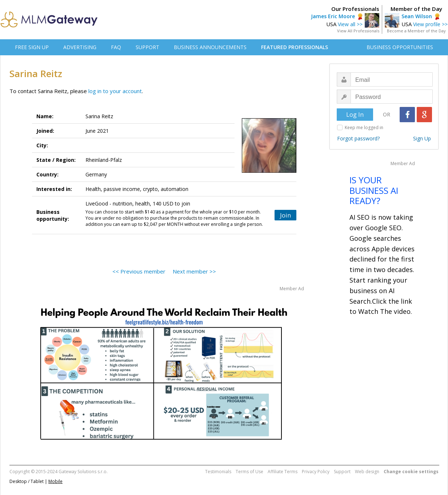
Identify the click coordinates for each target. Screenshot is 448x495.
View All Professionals (358, 31)
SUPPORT (147, 47)
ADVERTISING (80, 47)
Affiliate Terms (283, 472)
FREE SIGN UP (32, 47)
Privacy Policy (316, 472)
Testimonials (218, 472)
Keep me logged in (364, 127)
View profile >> (430, 24)
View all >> (350, 24)
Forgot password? (358, 138)
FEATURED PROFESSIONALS (295, 47)
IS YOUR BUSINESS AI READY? (374, 190)
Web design (367, 472)
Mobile (55, 481)
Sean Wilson (417, 16)
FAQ (116, 47)
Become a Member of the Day (416, 31)
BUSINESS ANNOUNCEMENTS (210, 47)
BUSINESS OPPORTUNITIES (400, 47)
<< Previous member (139, 271)
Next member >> (194, 271)
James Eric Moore (333, 16)
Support (342, 472)
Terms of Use (249, 472)
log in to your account (115, 91)
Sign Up (422, 138)
